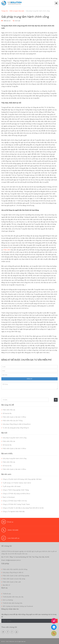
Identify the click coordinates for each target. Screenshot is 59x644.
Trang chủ (5, 11)
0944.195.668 (13, 530)
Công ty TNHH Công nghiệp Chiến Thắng (16, 490)
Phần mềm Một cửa (9, 410)
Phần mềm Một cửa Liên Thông (13, 421)
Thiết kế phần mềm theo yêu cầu (13, 597)
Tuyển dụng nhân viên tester (12, 486)
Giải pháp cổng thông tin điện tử (13, 572)
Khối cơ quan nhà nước (17, 11)
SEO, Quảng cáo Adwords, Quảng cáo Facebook (18, 606)
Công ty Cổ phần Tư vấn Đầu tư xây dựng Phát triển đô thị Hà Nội (23, 508)
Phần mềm (7, 250)
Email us (10, 522)
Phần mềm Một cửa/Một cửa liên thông (15, 569)
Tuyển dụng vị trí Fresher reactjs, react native (17, 483)
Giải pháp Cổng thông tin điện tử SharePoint (17, 424)
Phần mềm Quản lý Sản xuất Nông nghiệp (16, 576)
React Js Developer (9, 497)
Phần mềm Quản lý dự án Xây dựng (14, 579)
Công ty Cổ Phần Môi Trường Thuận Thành (16, 504)
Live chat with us (13, 538)
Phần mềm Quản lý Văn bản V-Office (14, 417)
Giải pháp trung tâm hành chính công (15, 438)
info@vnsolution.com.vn (13, 560)
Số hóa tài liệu (7, 413)
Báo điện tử (6, 585)
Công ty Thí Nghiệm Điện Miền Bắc (14, 512)
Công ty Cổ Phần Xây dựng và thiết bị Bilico (16, 494)
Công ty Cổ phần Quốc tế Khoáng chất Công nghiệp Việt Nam (22, 479)
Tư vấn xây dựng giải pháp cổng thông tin (16, 428)
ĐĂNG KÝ (30, 379)
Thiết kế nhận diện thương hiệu (13, 603)
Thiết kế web (7, 594)
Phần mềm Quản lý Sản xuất (12, 582)
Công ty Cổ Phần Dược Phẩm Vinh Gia (15, 501)
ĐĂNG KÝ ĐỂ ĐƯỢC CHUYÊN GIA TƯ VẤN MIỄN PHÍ (26, 360)
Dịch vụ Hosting (8, 600)
